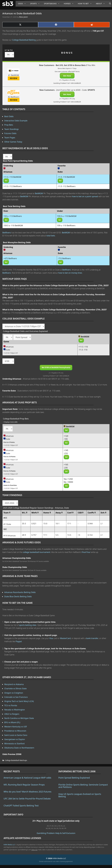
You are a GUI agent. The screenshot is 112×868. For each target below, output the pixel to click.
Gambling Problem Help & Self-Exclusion (56, 833)
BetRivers (7, 233)
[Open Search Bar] (109, 4)
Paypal (19, 641)
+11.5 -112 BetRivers (13, 186)
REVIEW (14, 78)
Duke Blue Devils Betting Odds (18, 596)
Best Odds (9, 116)
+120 (66, 436)
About (101, 4)
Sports (36, 4)
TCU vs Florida (11, 705)
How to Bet (86, 4)
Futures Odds (10, 133)
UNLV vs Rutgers (12, 714)
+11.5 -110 (83, 347)
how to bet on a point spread (85, 196)
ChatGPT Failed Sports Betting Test (21, 806)
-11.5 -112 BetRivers (67, 186)
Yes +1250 (68, 479)
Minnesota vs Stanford (14, 744)
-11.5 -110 (83, 350)
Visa (51, 638)
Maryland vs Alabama (14, 684)
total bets (51, 236)
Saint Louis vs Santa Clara (16, 735)
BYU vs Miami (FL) (12, 722)
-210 (66, 453)
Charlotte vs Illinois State (15, 689)
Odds (23, 4)
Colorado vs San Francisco (16, 697)
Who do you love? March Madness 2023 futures (27, 792)
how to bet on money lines (70, 273)
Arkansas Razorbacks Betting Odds (20, 592)
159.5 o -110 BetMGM (13, 225)
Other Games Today (13, 142)
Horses (70, 4)
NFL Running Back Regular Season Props (24, 785)
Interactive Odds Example (16, 121)
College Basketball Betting (24, 40)
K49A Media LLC (9, 845)
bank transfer (92, 638)
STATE (9, 50)
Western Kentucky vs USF (16, 727)
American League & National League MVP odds (27, 778)
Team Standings (12, 129)
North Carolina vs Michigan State (19, 718)
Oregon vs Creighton (14, 693)
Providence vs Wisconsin (15, 731)
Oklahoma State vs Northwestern (19, 748)
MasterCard (65, 638)
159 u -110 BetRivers (66, 225)
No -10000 (68, 482)
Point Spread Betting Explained (74, 778)
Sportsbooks (53, 4)
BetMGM (39, 193)
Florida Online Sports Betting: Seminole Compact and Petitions (83, 786)
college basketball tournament (37, 552)
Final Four (86, 552)
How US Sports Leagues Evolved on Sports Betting (80, 795)
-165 (66, 439)
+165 (66, 465)
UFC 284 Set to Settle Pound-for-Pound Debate (27, 799)
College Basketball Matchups (16, 760)
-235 (66, 468)
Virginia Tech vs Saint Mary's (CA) (19, 701)
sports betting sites (28, 625)
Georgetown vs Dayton (15, 739)
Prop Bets (9, 125)
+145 (66, 450)
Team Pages (10, 138)
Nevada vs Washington (15, 710)
